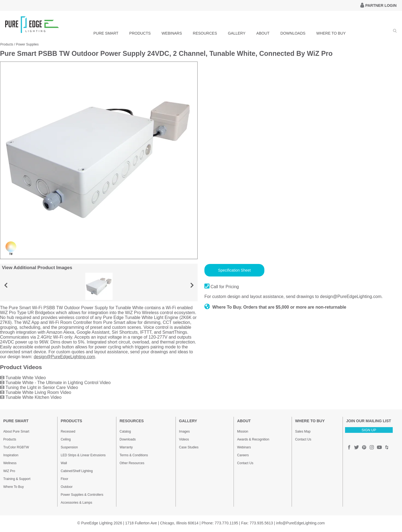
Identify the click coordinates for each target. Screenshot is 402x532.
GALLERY (237, 33)
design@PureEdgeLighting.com (64, 357)
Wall (64, 463)
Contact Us (245, 463)
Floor (64, 479)
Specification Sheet (234, 270)
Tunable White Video (23, 378)
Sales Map (303, 431)
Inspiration (11, 455)
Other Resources (132, 463)
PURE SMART (106, 33)
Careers (243, 455)
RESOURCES (205, 33)
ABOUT (263, 33)
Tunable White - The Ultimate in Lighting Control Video (55, 383)
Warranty (126, 447)
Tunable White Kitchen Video (31, 397)
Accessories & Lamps (76, 503)
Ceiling (66, 439)
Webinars (244, 447)
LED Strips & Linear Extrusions (83, 455)
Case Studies (189, 447)
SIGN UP (369, 430)
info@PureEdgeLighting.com (300, 523)
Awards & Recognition (253, 439)
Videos (184, 439)
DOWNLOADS (293, 33)
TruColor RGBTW (16, 447)
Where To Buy (13, 487)
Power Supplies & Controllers (82, 495)
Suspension (69, 447)
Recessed (68, 431)
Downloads (128, 439)
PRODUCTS (140, 33)
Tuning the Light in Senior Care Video (39, 387)
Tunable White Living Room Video (36, 392)
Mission (243, 431)
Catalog (125, 431)
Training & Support (17, 479)
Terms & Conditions (134, 455)
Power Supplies (27, 44)
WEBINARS (172, 33)
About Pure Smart (16, 431)
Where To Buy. (223, 307)
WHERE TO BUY (331, 33)
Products (7, 44)
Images (184, 431)
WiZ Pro (9, 471)
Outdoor (67, 487)
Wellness (10, 463)
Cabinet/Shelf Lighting (77, 471)
